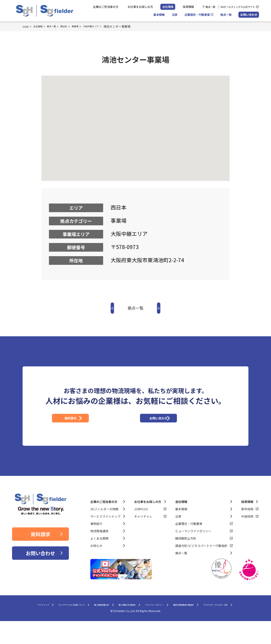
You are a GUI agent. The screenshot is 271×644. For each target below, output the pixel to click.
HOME (27, 26)
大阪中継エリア (107, 26)
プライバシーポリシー (186, 620)
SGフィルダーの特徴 (104, 523)
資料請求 (91, 425)
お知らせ (96, 560)
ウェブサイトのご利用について (70, 620)
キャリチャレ (143, 530)
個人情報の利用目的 (148, 620)
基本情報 (159, 15)
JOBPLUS (141, 523)
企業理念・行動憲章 (197, 15)
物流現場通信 (99, 545)
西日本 (73, 26)
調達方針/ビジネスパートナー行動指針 (201, 560)
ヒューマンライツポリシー (193, 545)
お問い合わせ (249, 15)
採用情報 (188, 7)
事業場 (87, 26)
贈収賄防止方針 (186, 552)
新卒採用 (247, 523)
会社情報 (168, 7)
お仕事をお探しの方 (140, 7)
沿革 (175, 15)
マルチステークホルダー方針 (133, 627)
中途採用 (247, 530)
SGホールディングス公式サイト (238, 7)
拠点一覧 (210, 7)
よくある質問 (99, 552)
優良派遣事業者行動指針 (227, 620)
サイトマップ (31, 620)
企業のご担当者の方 (106, 7)
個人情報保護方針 (113, 620)
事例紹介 (96, 538)
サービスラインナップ (105, 530)
